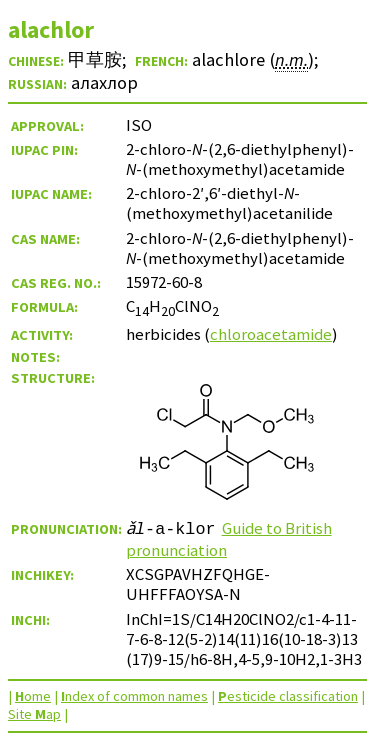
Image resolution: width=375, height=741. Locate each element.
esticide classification (288, 696)
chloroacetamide (271, 334)
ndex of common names (134, 696)
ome (33, 696)
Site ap (34, 714)
